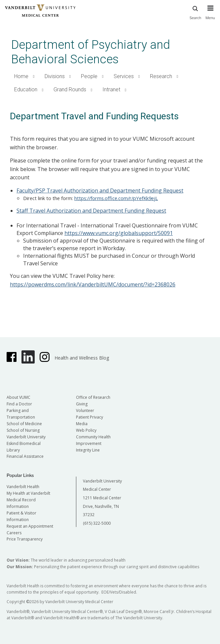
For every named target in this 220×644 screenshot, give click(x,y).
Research (161, 76)
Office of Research (93, 397)
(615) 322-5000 (97, 523)
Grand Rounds (70, 89)
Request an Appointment (30, 526)
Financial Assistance (25, 456)
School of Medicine (24, 424)
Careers (14, 533)
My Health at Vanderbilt (28, 493)
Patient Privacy (90, 417)
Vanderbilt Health (23, 487)
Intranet (111, 89)
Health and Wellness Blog (82, 358)
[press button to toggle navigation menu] (210, 15)
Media (82, 424)
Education (26, 89)
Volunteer (85, 410)
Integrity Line (88, 450)
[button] (34, 77)
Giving (82, 404)
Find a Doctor (19, 404)
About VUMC (18, 397)
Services (124, 76)
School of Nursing (23, 430)
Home (21, 76)
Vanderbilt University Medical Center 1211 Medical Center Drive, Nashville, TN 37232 (102, 498)
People (89, 76)
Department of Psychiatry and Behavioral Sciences (91, 52)
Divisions (55, 76)
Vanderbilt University (26, 437)
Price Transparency (25, 539)
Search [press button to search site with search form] (196, 12)
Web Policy (86, 430)
